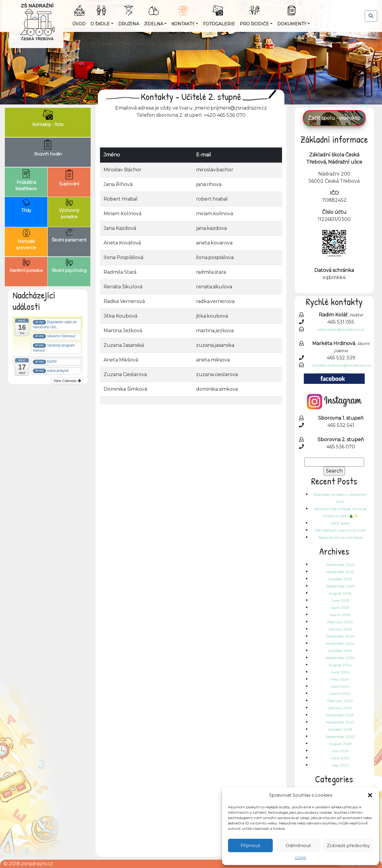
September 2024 (340, 658)
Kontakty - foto (48, 118)
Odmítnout (298, 845)
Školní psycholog (69, 266)
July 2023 (340, 751)
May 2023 (340, 765)
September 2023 (340, 737)
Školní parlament (69, 236)
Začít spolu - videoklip (334, 118)
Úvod (79, 24)
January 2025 (340, 629)
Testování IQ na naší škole (340, 537)
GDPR (301, 858)
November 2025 (340, 572)
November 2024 (340, 643)
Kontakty (183, 24)
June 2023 (340, 758)
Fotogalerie (219, 24)
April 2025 (340, 608)
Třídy (26, 206)
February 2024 (340, 701)
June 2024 (340, 672)
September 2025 (340, 586)
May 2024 (340, 679)
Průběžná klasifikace (26, 180)
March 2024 (340, 694)
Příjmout (250, 845)
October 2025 (340, 579)
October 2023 (340, 729)
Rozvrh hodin (48, 148)
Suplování (69, 178)
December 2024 (340, 636)
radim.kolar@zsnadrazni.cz (341, 329)
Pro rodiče (254, 24)
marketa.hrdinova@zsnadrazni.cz (342, 365)
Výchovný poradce (69, 209)
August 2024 (340, 665)
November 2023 (340, 722)
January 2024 (340, 708)
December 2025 (340, 565)
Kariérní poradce (26, 266)
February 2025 (340, 622)
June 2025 (340, 600)
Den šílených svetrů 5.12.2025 (340, 530)
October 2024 (340, 651)
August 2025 (340, 593)
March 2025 (340, 615)
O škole (100, 24)
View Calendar (67, 381)
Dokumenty (292, 24)
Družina (129, 24)
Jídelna (154, 24)
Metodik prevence (26, 240)
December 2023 (340, 715)
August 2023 (340, 744)
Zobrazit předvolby (348, 845)
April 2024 (340, 686)
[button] (370, 795)
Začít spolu (340, 523)
